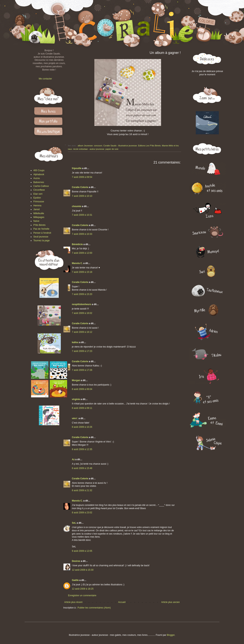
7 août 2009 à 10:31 (82, 215)
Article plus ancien (171, 602)
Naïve (36, 221)
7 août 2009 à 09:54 (82, 177)
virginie (76, 399)
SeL (74, 523)
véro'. (75, 418)
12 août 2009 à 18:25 (83, 589)
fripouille (77, 168)
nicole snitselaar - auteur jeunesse (89, 149)
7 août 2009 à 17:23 (82, 351)
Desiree (76, 561)
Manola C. (77, 263)
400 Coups (39, 170)
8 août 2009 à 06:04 (82, 389)
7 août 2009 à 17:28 (82, 370)
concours (98, 146)
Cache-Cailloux (41, 186)
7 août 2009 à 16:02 (82, 313)
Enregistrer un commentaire (82, 595)
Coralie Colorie (80, 187)
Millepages (39, 217)
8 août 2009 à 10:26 (82, 427)
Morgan (76, 380)
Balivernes (39, 182)
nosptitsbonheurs (81, 304)
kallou (75, 342)
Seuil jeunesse (41, 237)
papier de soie (112, 149)
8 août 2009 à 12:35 (82, 449)
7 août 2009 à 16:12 (82, 332)
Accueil (122, 602)
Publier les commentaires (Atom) (94, 608)
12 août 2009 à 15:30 (83, 570)
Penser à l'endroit (42, 233)
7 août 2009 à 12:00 (82, 253)
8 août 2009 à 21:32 (82, 490)
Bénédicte (77, 244)
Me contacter (45, 79)
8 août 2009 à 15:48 (82, 468)
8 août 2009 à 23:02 (82, 513)
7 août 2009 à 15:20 (82, 294)
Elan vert (38, 194)
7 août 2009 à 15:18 (82, 272)
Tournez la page (41, 241)
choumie (77, 206)
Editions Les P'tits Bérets (149, 146)
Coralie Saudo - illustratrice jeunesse (120, 146)
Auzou (37, 178)
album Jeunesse (85, 146)
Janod (37, 209)
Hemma (37, 206)
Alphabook (39, 174)
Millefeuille (39, 213)
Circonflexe (39, 190)
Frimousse (39, 202)
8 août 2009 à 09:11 (82, 408)
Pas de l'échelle (41, 229)
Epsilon (37, 198)
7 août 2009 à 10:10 (82, 196)
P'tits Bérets (39, 225)
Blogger (171, 635)
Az (73, 459)
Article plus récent (73, 602)
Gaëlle (75, 580)
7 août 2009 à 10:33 (82, 234)
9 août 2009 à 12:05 (82, 551)
